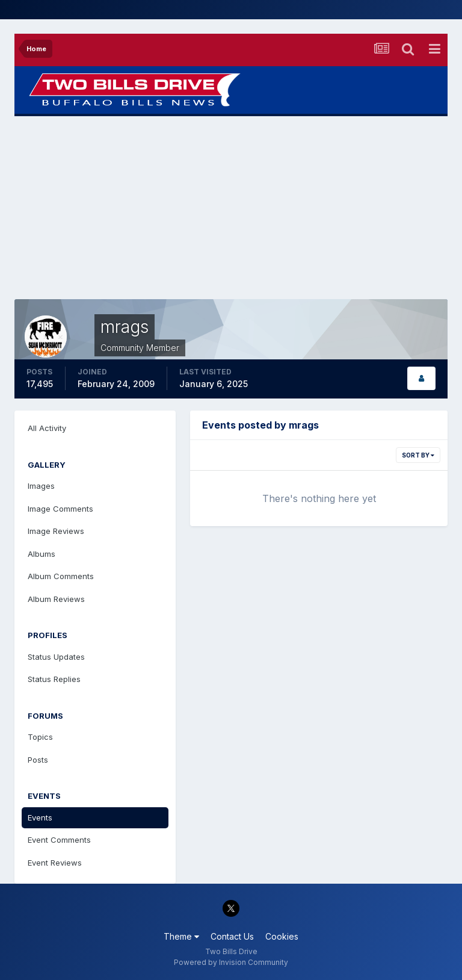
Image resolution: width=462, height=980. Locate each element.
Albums (42, 554)
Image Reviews (56, 531)
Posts (38, 760)
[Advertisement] (231, 208)
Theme (181, 936)
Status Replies (54, 679)
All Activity (47, 428)
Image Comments (60, 509)
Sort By (418, 455)
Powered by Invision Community (231, 962)
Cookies (282, 936)
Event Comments (59, 840)
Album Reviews (56, 599)
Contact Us (232, 936)
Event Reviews (55, 863)
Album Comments (61, 576)
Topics (40, 737)
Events (40, 817)
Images (41, 486)
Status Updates (56, 657)
